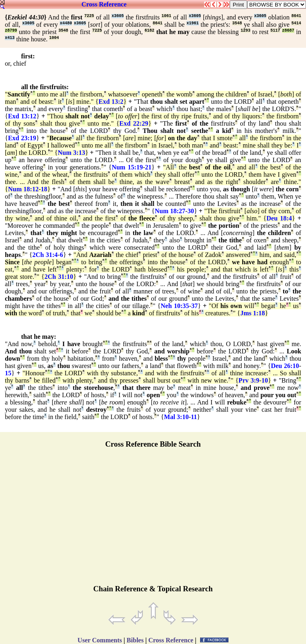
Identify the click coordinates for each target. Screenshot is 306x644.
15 (8, 373)
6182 (149, 31)
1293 (246, 31)
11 (194, 417)
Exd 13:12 (22, 116)
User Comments (100, 640)
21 (148, 167)
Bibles (135, 640)
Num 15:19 (127, 167)
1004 (54, 38)
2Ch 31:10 (59, 277)
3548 (237, 23)
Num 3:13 (71, 153)
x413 (10, 38)
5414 (296, 23)
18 (44, 189)
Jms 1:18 (253, 313)
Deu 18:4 (279, 218)
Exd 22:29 (134, 123)
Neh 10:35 (175, 306)
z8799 (11, 31)
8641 (296, 16)
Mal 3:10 (176, 417)
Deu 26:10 (285, 366)
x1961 (193, 23)
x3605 (118, 16)
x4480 (66, 23)
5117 (275, 31)
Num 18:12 (23, 189)
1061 (166, 16)
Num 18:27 (170, 211)
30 (191, 211)
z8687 (288, 31)
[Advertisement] (153, 520)
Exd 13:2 (111, 102)
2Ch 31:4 (45, 255)
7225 (89, 16)
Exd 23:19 (22, 138)
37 (194, 306)
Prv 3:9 (249, 380)
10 (265, 380)
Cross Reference (104, 4)
